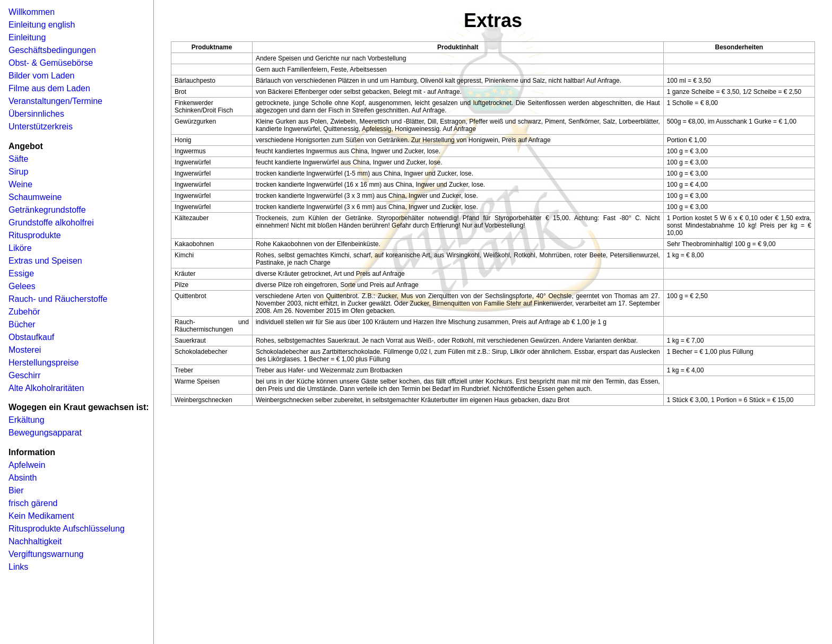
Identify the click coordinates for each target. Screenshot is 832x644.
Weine (20, 184)
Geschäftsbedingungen (52, 50)
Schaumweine (35, 197)
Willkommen (32, 12)
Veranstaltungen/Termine (55, 101)
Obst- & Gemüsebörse (51, 63)
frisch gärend (33, 503)
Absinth (23, 478)
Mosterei (25, 350)
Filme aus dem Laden (49, 88)
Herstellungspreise (44, 363)
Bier (16, 490)
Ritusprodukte (35, 235)
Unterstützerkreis (41, 127)
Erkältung (27, 420)
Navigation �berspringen (24, 3)
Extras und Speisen (45, 261)
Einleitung (27, 37)
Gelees (22, 286)
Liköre (20, 248)
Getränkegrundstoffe (47, 210)
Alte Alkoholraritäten (46, 388)
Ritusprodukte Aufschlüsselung (67, 529)
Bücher (22, 324)
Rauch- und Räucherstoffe (58, 299)
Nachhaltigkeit (35, 541)
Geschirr (24, 375)
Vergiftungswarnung (46, 554)
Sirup (18, 172)
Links (18, 567)
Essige (21, 273)
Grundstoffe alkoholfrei (51, 223)
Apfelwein (27, 465)
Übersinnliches (36, 114)
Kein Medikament (41, 516)
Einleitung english (42, 25)
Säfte (18, 159)
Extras (493, 20)
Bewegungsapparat (45, 433)
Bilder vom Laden (42, 76)
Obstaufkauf (31, 337)
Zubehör (24, 312)
